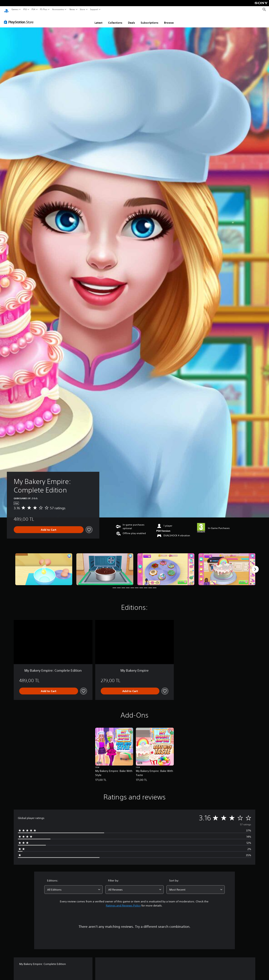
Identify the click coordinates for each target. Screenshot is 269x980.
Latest (98, 19)
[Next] (255, 566)
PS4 (33, 9)
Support (94, 9)
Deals (131, 19)
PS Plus (44, 9)
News (72, 9)
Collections (115, 19)
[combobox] (73, 886)
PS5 (25, 9)
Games (15, 9)
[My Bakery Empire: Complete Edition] (44, 566)
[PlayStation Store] (20, 19)
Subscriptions (150, 19)
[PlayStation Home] (6, 10)
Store (83, 9)
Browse (169, 19)
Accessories (58, 9)
